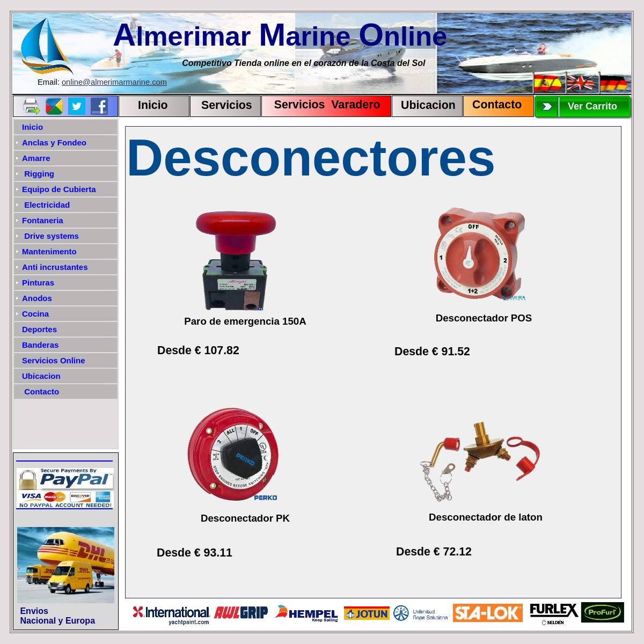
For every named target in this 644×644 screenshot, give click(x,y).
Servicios (227, 105)
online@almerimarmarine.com (114, 82)
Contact (493, 105)
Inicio (153, 105)
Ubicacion (428, 105)
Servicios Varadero (322, 105)
